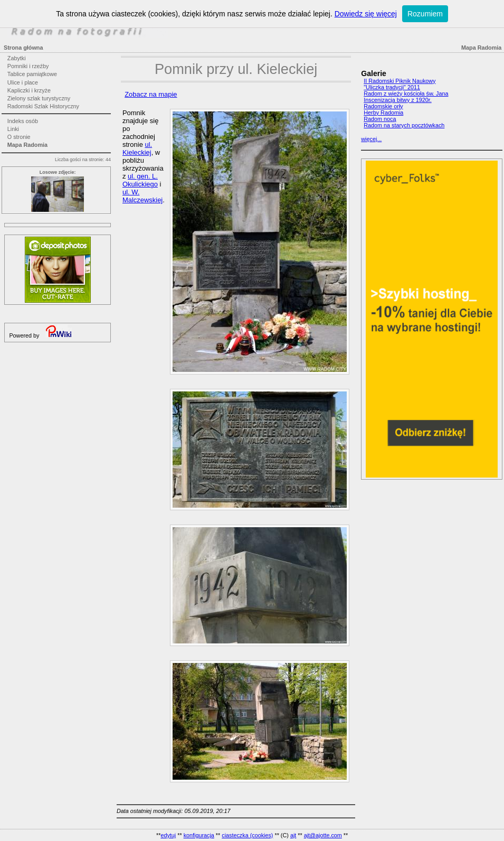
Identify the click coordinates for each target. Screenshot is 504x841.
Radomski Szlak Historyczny (43, 106)
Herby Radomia (383, 113)
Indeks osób (23, 121)
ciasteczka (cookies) (247, 835)
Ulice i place (23, 82)
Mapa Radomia (27, 145)
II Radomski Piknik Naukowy (400, 81)
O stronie (19, 137)
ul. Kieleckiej (137, 148)
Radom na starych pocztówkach (404, 125)
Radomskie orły (383, 106)
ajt (293, 835)
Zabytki (17, 58)
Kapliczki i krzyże (29, 90)
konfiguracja (199, 835)
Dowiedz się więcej (366, 14)
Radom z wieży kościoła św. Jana (406, 94)
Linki (13, 129)
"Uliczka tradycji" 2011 (392, 87)
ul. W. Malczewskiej (142, 196)
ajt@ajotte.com (323, 835)
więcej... (371, 139)
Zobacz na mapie (151, 94)
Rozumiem (425, 14)
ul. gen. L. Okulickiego (140, 180)
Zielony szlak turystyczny (39, 98)
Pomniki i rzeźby (28, 66)
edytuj (168, 835)
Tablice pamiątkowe (32, 74)
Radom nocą (380, 119)
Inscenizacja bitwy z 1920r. (397, 100)
